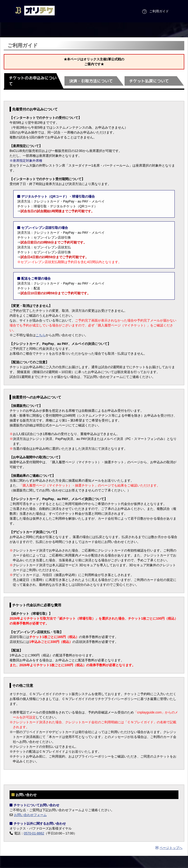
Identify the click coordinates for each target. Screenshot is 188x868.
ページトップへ (169, 848)
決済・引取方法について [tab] (91, 81)
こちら (41, 335)
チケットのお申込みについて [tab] (33, 81)
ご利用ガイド (155, 12)
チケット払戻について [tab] (149, 81)
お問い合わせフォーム (30, 815)
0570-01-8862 (34, 833)
